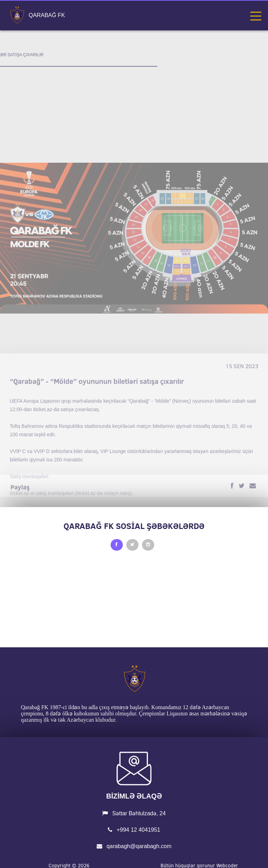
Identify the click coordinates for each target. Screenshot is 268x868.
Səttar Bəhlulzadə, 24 (134, 813)
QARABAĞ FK (47, 15)
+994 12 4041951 (134, 830)
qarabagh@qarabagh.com (134, 846)
